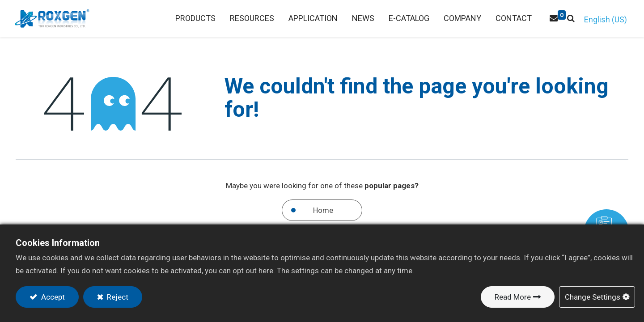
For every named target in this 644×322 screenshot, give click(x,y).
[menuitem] (251, 19)
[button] (570, 19)
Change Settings (593, 297)
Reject (117, 297)
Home (323, 210)
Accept (52, 297)
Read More (513, 297)
